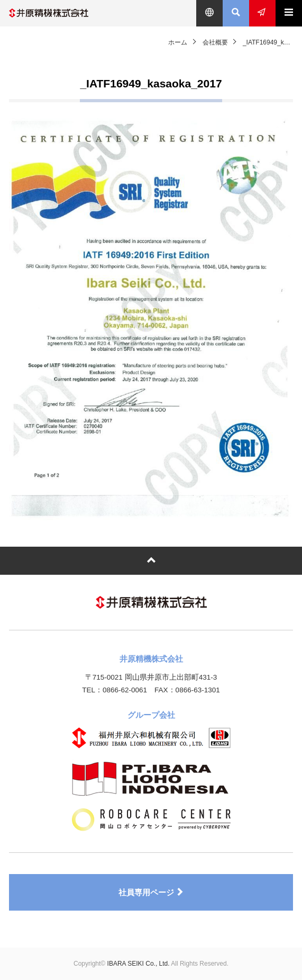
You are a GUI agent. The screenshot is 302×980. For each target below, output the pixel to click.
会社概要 (215, 42)
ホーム (178, 42)
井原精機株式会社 (49, 13)
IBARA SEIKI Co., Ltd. (139, 964)
